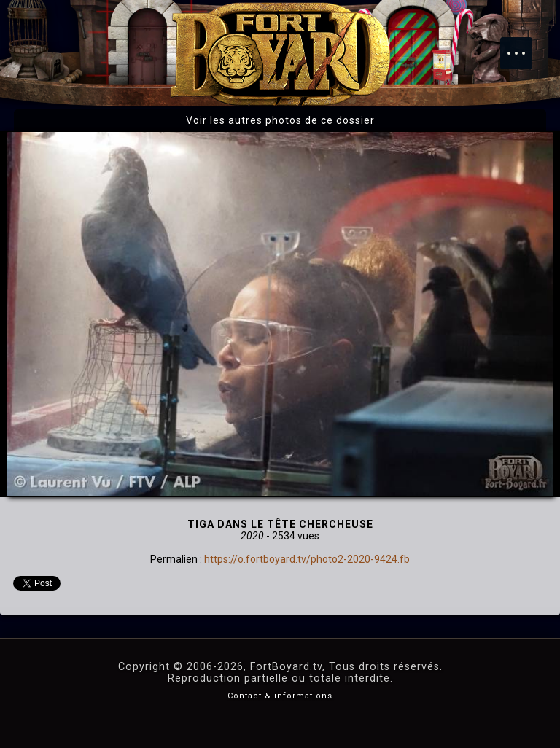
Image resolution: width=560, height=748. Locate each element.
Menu (524, 46)
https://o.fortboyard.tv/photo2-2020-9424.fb (307, 559)
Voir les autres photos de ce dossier (280, 120)
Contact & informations (280, 696)
